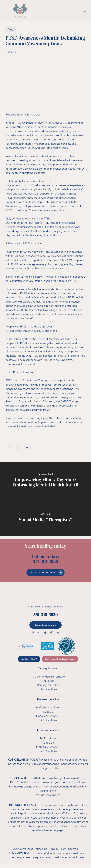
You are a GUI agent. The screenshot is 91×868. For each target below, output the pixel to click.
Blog (11, 29)
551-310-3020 (45, 615)
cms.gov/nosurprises (48, 795)
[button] (85, 11)
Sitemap (73, 849)
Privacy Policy (58, 849)
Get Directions (48, 689)
